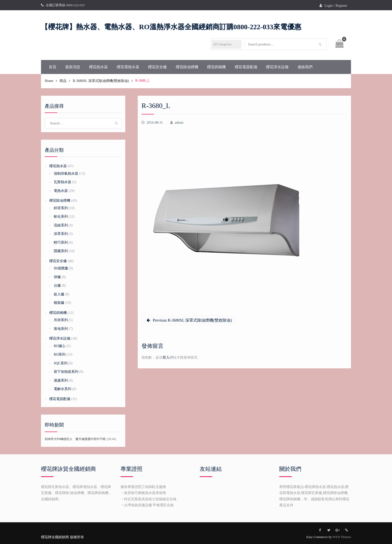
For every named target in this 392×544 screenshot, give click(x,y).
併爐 (57, 277)
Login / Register (336, 6)
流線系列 (61, 225)
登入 (166, 357)
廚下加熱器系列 (66, 372)
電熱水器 (61, 191)
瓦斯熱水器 (62, 182)
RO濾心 (60, 346)
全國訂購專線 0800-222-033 (65, 5)
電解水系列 (62, 389)
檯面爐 (59, 303)
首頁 (52, 67)
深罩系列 (61, 234)
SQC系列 (61, 363)
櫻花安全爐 (157, 67)
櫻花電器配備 (246, 67)
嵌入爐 (59, 294)
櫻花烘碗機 (216, 67)
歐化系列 (61, 217)
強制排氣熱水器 (66, 174)
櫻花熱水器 (98, 67)
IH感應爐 (61, 268)
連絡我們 (305, 67)
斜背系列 (61, 208)
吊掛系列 (61, 320)
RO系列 (60, 354)
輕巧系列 (61, 243)
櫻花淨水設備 (277, 67)
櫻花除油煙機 (187, 67)
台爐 (57, 285)
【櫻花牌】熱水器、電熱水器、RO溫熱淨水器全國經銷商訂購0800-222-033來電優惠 (171, 27)
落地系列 (61, 329)
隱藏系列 (61, 251)
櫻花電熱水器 (128, 67)
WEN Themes (342, 537)
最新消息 (73, 67)
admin (179, 123)
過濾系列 (61, 380)
